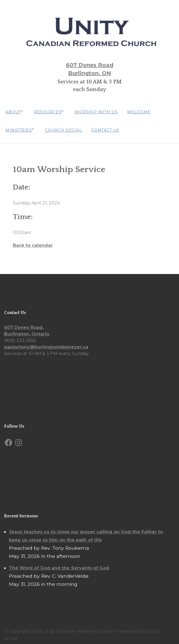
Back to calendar (33, 242)
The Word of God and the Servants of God (59, 564)
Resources (51, 111)
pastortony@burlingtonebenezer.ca (46, 343)
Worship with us (102, 111)
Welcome (146, 111)
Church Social (66, 127)
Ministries (19, 127)
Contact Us (110, 127)
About (13, 111)
